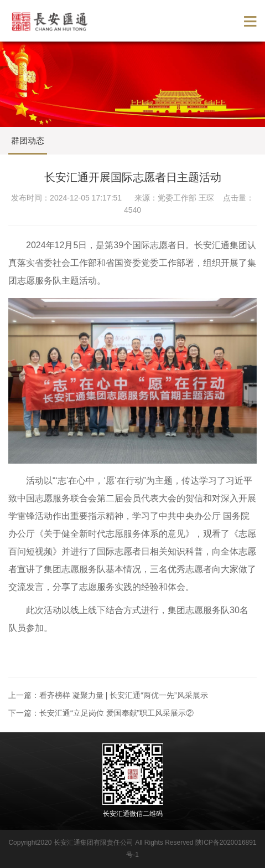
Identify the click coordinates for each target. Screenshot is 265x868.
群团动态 (28, 140)
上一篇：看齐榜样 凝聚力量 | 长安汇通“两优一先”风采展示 (108, 695)
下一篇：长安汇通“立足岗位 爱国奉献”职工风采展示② (101, 713)
